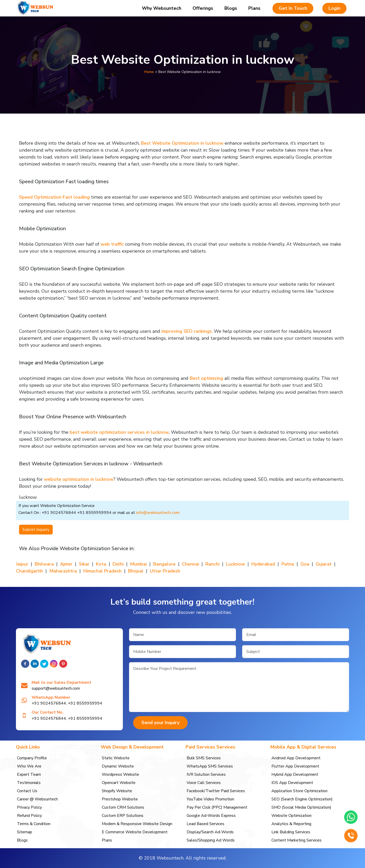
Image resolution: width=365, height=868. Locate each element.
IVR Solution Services (206, 774)
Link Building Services (291, 832)
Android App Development (296, 758)
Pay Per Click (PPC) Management (217, 807)
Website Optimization (291, 816)
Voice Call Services (204, 783)
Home (149, 72)
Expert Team (29, 774)
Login (334, 8)
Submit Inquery (36, 530)
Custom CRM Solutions (123, 807)
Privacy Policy (29, 807)
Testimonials (29, 783)
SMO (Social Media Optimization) (301, 807)
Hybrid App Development (295, 774)
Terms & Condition (34, 824)
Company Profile (32, 758)
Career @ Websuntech (37, 799)
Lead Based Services (206, 824)
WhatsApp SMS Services (210, 766)
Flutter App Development (295, 766)
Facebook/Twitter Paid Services (216, 791)
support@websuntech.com (56, 689)
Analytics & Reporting (291, 824)
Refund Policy (29, 816)
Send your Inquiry (160, 723)
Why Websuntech (162, 8)
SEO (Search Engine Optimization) (302, 799)
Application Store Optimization (299, 791)
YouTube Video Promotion (210, 799)
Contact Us (27, 791)
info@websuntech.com (158, 513)
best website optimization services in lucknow (119, 432)
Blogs (231, 8)
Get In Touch (293, 8)
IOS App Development (292, 783)
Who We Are (29, 766)
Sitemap (25, 832)
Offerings (203, 8)
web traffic (113, 244)
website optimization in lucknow (79, 479)
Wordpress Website (120, 774)
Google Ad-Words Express (211, 816)
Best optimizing (206, 378)
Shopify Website (117, 791)
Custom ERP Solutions (123, 816)
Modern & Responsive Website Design (137, 824)
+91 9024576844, (49, 703)
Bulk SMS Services (204, 758)
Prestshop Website (120, 799)
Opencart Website (119, 783)
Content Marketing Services (296, 840)
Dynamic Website (118, 766)
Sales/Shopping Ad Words (211, 840)
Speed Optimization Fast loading (54, 197)
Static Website (116, 758)
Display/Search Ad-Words (210, 832)
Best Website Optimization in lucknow (182, 143)
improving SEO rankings (187, 331)
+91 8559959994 (85, 703)
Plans (254, 8)
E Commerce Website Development (135, 832)
